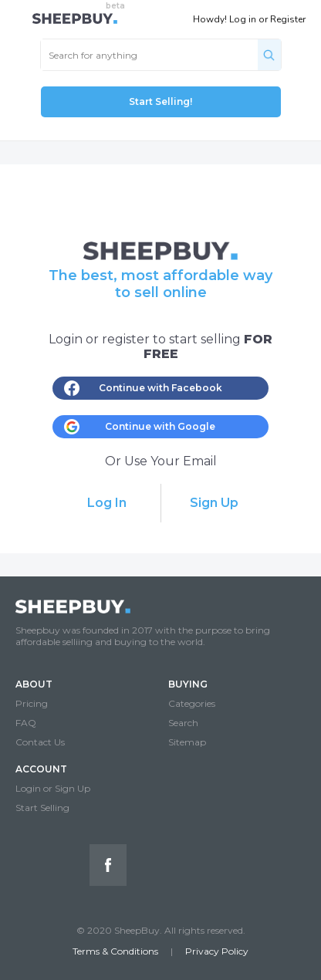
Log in (243, 19)
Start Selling (42, 808)
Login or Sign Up (53, 788)
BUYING (188, 684)
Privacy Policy (217, 951)
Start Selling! (160, 101)
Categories (192, 703)
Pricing (32, 703)
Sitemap (187, 742)
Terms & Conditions (115, 951)
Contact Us (40, 742)
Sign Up (214, 503)
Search (183, 723)
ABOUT (34, 684)
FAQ (26, 723)
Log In (107, 503)
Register (288, 19)
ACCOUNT (41, 769)
